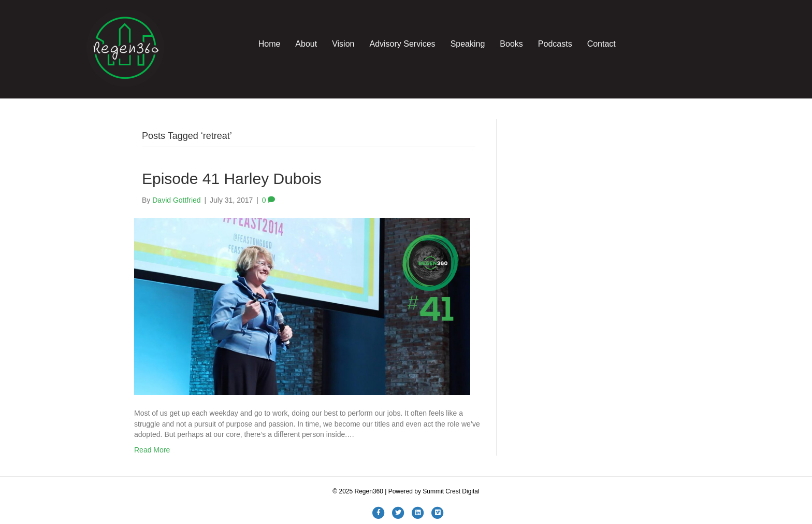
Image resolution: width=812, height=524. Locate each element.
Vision (343, 44)
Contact (601, 44)
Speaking (468, 44)
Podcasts (555, 44)
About (306, 44)
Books (511, 44)
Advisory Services (402, 44)
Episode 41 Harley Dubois (232, 179)
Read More (152, 450)
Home (270, 44)
